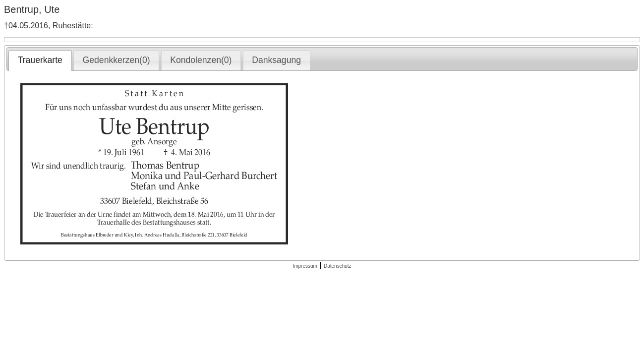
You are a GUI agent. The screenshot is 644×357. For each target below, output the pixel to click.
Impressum (305, 266)
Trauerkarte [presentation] (40, 60)
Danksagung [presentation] (276, 60)
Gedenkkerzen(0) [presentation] (117, 60)
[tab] (40, 60)
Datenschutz (338, 266)
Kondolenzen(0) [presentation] (201, 60)
